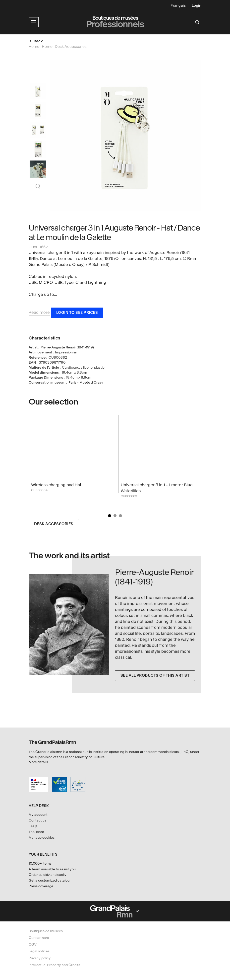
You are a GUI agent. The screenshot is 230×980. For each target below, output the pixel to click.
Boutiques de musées (46, 931)
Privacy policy (40, 958)
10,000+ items (40, 863)
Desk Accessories (54, 525)
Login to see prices (77, 313)
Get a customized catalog (49, 880)
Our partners (39, 938)
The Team (36, 832)
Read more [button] (39, 313)
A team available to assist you (52, 869)
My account (38, 815)
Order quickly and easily (48, 875)
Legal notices (39, 951)
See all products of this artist (155, 677)
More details (38, 762)
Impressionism (67, 353)
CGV (33, 944)
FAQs (33, 826)
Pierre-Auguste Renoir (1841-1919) (67, 348)
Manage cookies (42, 838)
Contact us (37, 820)
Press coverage (41, 886)
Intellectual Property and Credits (54, 965)
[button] (34, 22)
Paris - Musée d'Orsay (86, 383)
